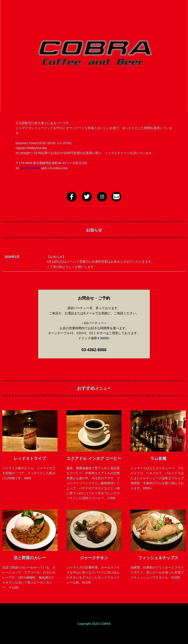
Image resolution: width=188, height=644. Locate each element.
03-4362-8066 (30, 168)
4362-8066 (97, 350)
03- (84, 350)
